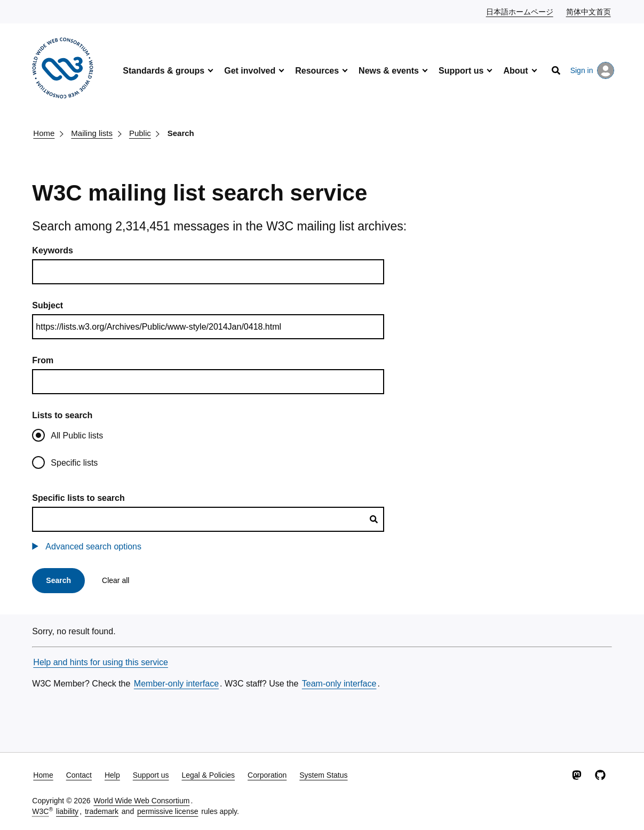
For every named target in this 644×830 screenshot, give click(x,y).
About (515, 71)
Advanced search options (93, 546)
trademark (102, 811)
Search (181, 133)
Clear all (116, 580)
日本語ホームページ (520, 11)
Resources (317, 71)
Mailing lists (92, 133)
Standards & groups (164, 71)
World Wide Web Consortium (141, 801)
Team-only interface (339, 684)
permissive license (168, 811)
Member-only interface (176, 684)
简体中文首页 (589, 11)
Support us (461, 71)
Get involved (250, 71)
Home (44, 133)
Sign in (593, 70)
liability (67, 811)
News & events (389, 71)
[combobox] (208, 519)
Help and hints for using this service (101, 662)
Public (140, 133)
